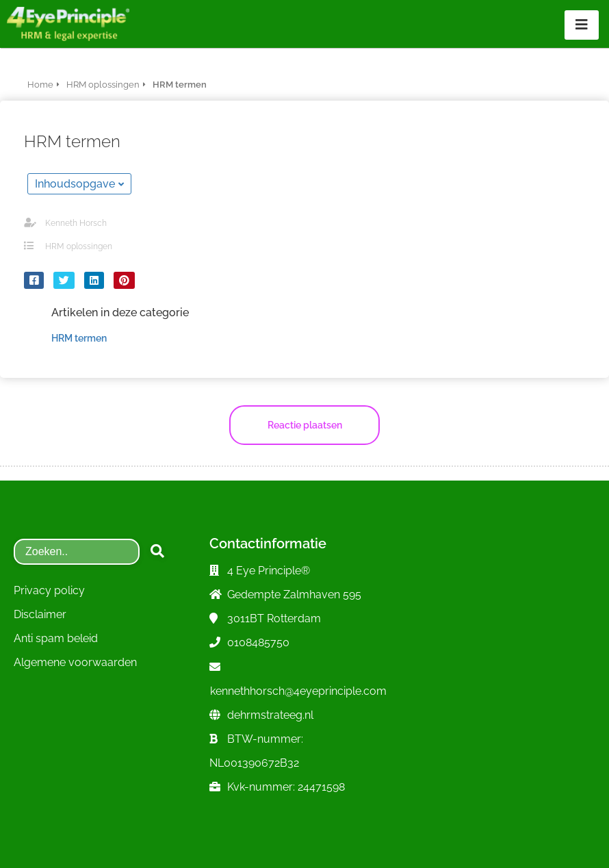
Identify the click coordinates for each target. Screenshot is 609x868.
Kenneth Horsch (76, 223)
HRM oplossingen (79, 246)
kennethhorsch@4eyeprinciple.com (298, 691)
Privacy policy (49, 590)
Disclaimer (40, 614)
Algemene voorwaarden (75, 662)
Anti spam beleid (56, 638)
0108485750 (258, 642)
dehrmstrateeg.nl (270, 715)
